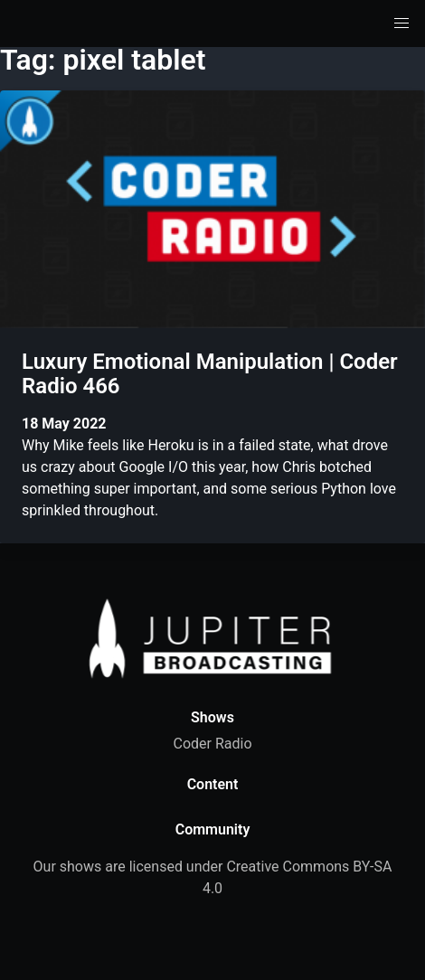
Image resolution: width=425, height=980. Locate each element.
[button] (401, 24)
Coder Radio (212, 744)
